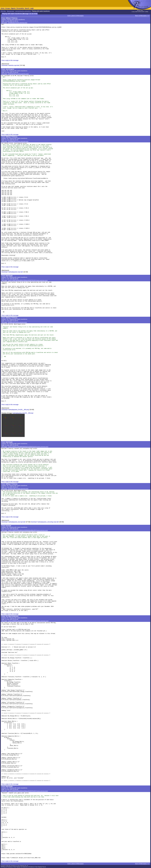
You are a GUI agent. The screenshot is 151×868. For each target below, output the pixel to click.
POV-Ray (3, 11)
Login (32, 8)
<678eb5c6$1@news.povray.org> (18, 74)
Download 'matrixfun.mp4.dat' (10, 65)
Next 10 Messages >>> (142, 16)
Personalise (20, 8)
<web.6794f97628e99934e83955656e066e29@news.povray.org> (28, 530)
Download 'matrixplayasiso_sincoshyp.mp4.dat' (45, 522)
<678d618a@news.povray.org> (18, 23)
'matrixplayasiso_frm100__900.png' (23, 413)
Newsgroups (11, 11)
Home (3, 8)
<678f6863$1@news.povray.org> (18, 141)
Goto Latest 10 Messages (75, 16)
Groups (8, 8)
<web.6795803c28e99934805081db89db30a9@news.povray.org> (28, 621)
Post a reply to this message (10, 60)
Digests (13, 8)
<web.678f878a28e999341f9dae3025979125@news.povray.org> (28, 280)
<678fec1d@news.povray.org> (17, 322)
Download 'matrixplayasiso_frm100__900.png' (15, 410)
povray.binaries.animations (23, 11)
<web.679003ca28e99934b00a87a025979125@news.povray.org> (28, 447)
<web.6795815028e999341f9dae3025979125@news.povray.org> (28, 791)
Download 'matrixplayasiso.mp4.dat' (12, 272)
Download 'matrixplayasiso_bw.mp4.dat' (13, 522)
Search (27, 8)
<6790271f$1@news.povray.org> (18, 489)
